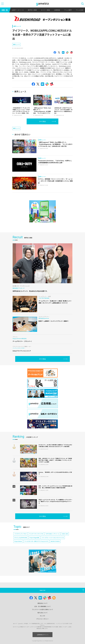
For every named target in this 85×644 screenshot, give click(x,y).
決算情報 (57, 10)
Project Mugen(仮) (34, 538)
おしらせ (42, 616)
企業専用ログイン (43, 635)
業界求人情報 (32, 10)
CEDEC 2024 (65, 534)
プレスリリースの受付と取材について (42, 609)
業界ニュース (17, 26)
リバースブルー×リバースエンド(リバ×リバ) (53, 538)
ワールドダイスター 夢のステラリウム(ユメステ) (36, 541)
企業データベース (18, 10)
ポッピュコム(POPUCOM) (21, 538)
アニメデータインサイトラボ (36, 534)
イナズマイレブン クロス (21, 534)
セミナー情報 (45, 10)
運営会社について (42, 603)
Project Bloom (18, 541)
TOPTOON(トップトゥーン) (52, 534)
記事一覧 (5, 10)
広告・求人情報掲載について (43, 606)
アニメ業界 (68, 10)
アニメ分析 (80, 10)
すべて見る (42, 121)
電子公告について (42, 613)
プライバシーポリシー (42, 619)
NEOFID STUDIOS (55, 541)
